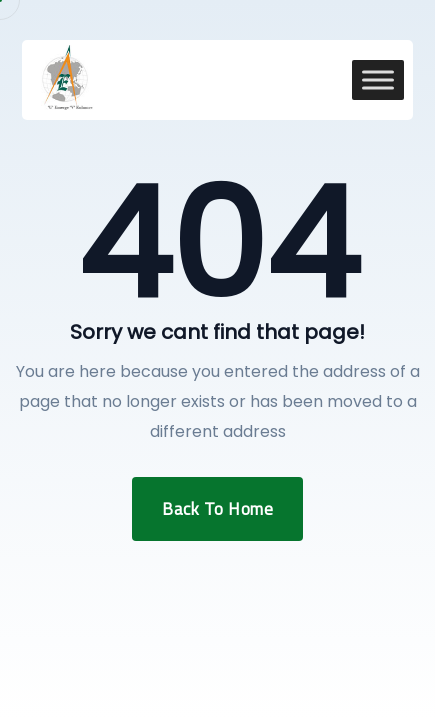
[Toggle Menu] (378, 79)
